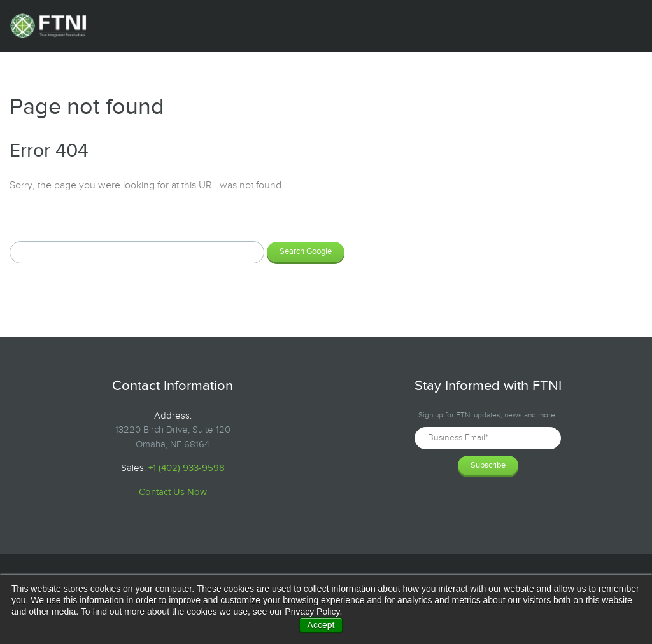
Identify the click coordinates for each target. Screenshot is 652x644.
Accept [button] (321, 625)
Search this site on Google (67, 219)
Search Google (306, 251)
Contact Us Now (173, 492)
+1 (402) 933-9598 (187, 468)
